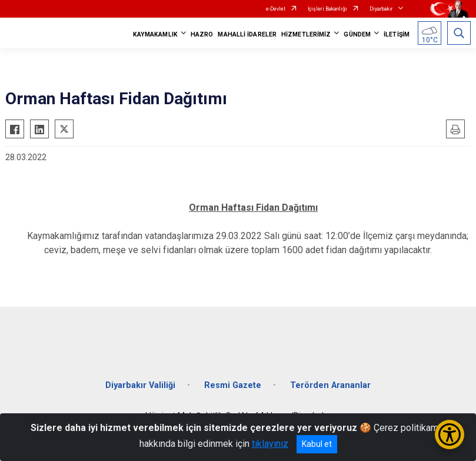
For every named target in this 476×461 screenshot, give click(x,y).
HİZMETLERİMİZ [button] (306, 34)
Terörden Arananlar (330, 385)
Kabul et (317, 444)
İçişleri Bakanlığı (327, 9)
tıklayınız (270, 444)
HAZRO (202, 34)
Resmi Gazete (233, 385)
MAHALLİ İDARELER (247, 34)
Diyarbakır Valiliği (140, 385)
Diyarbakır (381, 9)
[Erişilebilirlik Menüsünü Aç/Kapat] (450, 435)
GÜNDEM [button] (357, 34)
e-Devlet (276, 9)
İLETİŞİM (397, 34)
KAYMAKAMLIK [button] (155, 34)
